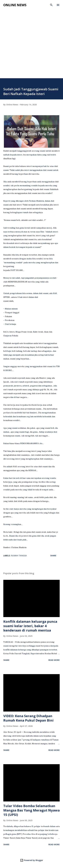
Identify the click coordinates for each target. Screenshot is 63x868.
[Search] (51, 5)
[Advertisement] (31, 41)
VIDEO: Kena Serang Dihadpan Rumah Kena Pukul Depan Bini (28, 718)
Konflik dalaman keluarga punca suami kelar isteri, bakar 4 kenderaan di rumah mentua (30, 626)
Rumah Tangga (19, 556)
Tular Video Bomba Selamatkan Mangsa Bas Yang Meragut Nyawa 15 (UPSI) (31, 810)
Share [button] (53, 556)
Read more (54, 660)
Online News (15, 5)
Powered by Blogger (32, 860)
